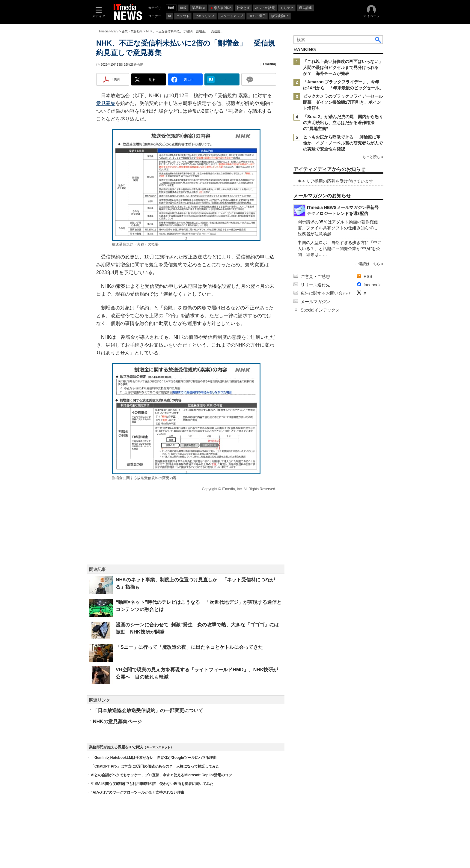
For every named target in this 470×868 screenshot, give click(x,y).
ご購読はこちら (368, 264)
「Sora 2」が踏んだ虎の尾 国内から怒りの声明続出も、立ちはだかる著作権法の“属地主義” (343, 123)
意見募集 (106, 103)
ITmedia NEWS (108, 31)
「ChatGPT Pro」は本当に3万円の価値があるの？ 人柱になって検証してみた (155, 766)
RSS (368, 276)
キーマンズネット (158, 747)
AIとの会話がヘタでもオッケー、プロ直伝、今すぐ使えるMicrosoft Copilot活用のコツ (161, 775)
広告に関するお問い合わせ (326, 293)
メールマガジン (315, 302)
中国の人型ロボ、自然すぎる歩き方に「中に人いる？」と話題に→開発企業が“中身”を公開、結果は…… (340, 249)
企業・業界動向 (132, 31)
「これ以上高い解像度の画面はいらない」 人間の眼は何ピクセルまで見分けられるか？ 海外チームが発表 (345, 67)
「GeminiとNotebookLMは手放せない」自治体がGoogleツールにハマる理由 (154, 758)
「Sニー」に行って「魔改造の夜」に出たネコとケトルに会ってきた (189, 647)
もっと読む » (373, 157)
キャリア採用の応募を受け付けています (335, 181)
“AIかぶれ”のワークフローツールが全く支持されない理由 (138, 792)
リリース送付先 (315, 285)
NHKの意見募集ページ (117, 722)
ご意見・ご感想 (315, 276)
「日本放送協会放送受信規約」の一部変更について (148, 710)
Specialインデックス (320, 310)
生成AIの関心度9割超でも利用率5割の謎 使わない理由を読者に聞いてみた (152, 784)
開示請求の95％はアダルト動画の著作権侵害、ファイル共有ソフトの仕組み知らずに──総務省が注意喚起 (341, 228)
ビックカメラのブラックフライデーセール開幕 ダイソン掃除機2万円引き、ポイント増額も (343, 102)
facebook (372, 285)
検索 (378, 40)
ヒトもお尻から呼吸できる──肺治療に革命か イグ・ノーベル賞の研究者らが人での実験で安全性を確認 (343, 143)
